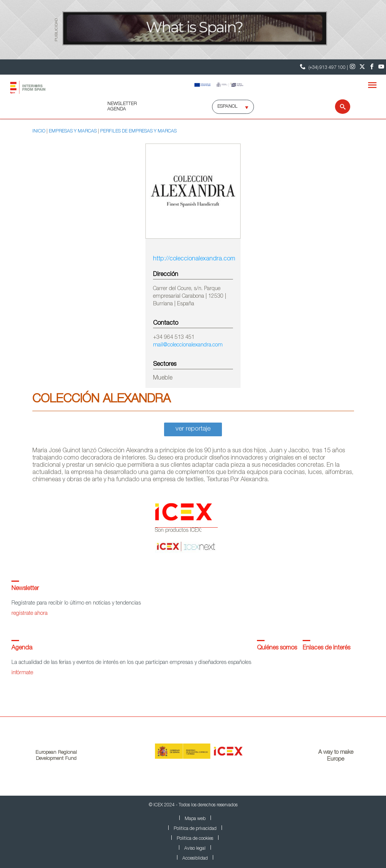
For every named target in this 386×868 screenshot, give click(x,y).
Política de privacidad (195, 829)
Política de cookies (195, 839)
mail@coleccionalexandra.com (188, 345)
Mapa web (195, 819)
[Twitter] (362, 67)
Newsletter (25, 589)
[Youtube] (381, 67)
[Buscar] (338, 107)
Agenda (22, 648)
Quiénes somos (277, 648)
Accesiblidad (195, 858)
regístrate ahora (30, 614)
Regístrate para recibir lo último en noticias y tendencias (76, 603)
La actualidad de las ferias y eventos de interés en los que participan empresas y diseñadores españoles (131, 663)
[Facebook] (372, 67)
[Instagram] (353, 67)
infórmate (22, 673)
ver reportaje (193, 429)
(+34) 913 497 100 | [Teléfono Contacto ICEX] (323, 67)
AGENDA (117, 109)
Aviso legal (195, 849)
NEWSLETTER (122, 104)
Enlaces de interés (326, 648)
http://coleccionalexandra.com (193, 259)
